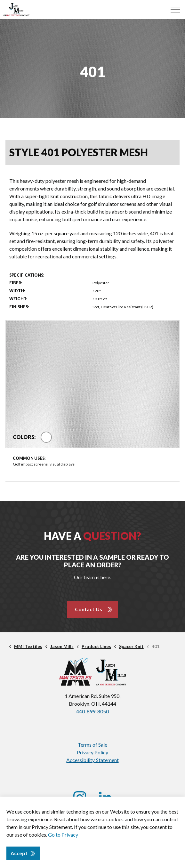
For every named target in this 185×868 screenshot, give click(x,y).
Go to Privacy (63, 835)
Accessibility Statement (92, 760)
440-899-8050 (92, 711)
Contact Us (88, 609)
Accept (23, 853)
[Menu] (175, 10)
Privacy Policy (92, 752)
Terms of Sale (92, 745)
